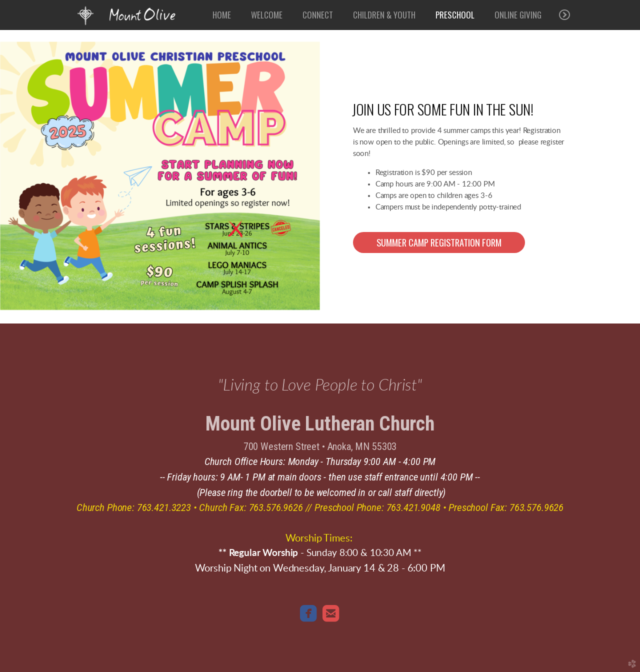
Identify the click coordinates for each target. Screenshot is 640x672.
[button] (439, 242)
